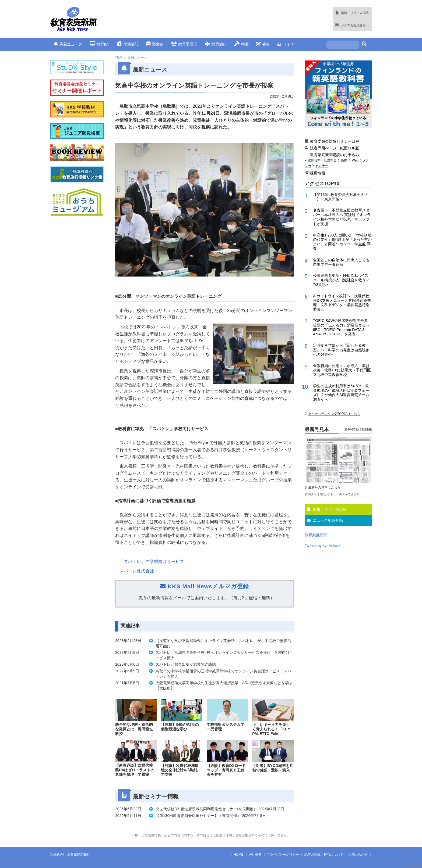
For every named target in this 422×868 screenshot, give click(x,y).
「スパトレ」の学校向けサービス (152, 562)
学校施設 (128, 44)
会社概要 (255, 855)
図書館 (155, 44)
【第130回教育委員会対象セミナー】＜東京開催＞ (341, 197)
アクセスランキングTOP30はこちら (334, 414)
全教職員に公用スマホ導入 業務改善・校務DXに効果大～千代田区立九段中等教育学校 (342, 370)
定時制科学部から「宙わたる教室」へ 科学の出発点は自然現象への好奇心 (341, 350)
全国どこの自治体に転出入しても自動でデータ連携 (341, 262)
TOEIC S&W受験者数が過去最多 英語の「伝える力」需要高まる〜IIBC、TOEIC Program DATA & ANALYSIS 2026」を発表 (342, 327)
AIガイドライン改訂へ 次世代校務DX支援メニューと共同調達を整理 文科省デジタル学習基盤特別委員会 (342, 303)
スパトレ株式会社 (137, 571)
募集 (263, 44)
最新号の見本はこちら (324, 487)
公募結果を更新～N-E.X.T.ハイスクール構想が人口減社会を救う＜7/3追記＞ (341, 280)
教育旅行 (216, 44)
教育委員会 (184, 44)
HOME (239, 855)
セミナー (288, 44)
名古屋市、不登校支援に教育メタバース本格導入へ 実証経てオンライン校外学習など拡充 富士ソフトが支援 (342, 217)
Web (355, 160)
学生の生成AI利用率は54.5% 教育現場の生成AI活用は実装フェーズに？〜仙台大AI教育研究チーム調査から (341, 393)
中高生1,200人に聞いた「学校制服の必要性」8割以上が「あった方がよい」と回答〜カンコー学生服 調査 (342, 242)
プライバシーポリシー (283, 855)
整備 (241, 44)
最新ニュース (68, 44)
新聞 (344, 160)
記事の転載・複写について (324, 855)
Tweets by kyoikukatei (323, 546)
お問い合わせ (358, 855)
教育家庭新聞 (316, 535)
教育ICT (100, 44)
